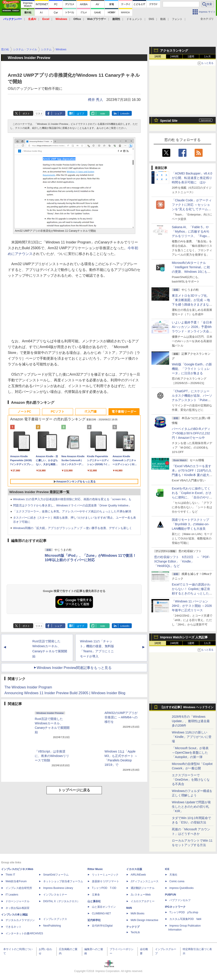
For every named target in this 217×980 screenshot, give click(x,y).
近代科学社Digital (102, 926)
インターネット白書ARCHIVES (24, 933)
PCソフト (57, 412)
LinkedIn (125, 114)
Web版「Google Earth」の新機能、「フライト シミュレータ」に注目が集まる (192, 369)
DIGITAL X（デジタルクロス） (61, 901)
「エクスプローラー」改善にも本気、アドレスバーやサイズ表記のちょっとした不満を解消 (72, 511)
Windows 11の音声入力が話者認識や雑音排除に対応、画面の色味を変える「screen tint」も (72, 499)
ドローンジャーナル (17, 901)
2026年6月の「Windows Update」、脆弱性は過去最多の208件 (191, 721)
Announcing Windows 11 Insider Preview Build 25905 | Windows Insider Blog (65, 693)
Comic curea (177, 881)
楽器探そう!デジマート (106, 881)
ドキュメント (134, 19)
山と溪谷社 (94, 901)
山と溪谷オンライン (104, 907)
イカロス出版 (134, 869)
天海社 (173, 875)
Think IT (10, 875)
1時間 (158, 57)
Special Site (169, 121)
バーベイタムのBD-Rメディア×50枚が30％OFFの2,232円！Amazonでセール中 (191, 433)
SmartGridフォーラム (56, 875)
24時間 (174, 57)
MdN (129, 908)
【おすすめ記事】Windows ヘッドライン (187, 707)
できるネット (14, 927)
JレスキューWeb (141, 895)
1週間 (191, 57)
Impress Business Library (58, 888)
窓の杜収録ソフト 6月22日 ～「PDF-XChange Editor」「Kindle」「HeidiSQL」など (182, 561)
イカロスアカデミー (143, 901)
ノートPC (24, 412)
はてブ (80, 114)
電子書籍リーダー (124, 412)
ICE (167, 869)
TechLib (135, 932)
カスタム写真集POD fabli (185, 919)
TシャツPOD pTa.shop (184, 912)
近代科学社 (94, 920)
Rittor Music (95, 869)
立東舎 (96, 895)
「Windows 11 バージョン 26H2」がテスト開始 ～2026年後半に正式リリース (192, 606)
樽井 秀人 (95, 100)
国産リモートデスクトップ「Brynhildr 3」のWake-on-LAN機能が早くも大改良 (191, 524)
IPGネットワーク (175, 907)
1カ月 (208, 57)
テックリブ (133, 927)
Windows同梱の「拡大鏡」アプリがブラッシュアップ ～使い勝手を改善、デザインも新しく (73, 528)
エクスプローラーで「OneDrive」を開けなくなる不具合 (191, 780)
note (103, 114)
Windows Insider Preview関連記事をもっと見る (74, 668)
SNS (151, 19)
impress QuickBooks (181, 888)
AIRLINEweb (138, 875)
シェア (58, 114)
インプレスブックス (55, 919)
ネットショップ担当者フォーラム (63, 881)
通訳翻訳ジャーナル (143, 888)
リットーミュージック (105, 875)
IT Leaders (12, 895)
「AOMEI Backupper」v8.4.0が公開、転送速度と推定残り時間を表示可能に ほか (192, 178)
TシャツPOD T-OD (104, 888)
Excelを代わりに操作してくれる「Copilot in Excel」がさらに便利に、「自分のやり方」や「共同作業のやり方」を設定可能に (192, 497)
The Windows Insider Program (28, 687)
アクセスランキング (174, 51)
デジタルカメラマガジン (20, 920)
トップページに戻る (74, 790)
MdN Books (138, 913)
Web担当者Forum (16, 881)
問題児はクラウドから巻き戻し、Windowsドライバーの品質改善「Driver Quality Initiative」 (72, 505)
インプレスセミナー (55, 895)
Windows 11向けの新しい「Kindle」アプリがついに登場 (192, 737)
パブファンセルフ (180, 900)
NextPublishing (52, 926)
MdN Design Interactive (144, 920)
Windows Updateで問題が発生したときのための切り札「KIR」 (191, 807)
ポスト (26, 114)
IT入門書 (91, 412)
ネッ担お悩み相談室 (17, 908)
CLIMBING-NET (101, 913)
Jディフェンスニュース (145, 881)
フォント (177, 19)
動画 (163, 19)
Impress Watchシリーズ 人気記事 (184, 637)
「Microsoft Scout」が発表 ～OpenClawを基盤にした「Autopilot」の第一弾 (190, 753)
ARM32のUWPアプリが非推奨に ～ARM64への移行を (121, 717)
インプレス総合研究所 (19, 888)
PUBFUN (170, 895)
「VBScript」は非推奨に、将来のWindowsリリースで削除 (52, 756)
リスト (39, 114)
